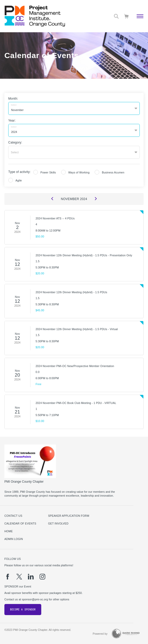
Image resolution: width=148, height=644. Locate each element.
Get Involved (58, 523)
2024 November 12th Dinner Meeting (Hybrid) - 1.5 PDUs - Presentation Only (84, 255)
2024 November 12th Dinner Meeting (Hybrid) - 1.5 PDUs (71, 292)
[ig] (42, 577)
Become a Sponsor (23, 610)
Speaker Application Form (68, 516)
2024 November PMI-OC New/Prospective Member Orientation (75, 366)
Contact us (13, 516)
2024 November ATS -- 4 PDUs (55, 218)
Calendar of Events (20, 523)
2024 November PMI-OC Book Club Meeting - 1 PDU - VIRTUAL (76, 403)
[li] (31, 577)
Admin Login (14, 539)
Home (9, 531)
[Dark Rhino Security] (126, 634)
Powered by (100, 634)
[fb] (8, 577)
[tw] (19, 577)
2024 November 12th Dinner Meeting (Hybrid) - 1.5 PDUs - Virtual (77, 329)
